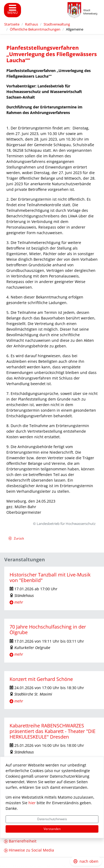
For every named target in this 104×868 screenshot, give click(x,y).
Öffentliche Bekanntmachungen (35, 29)
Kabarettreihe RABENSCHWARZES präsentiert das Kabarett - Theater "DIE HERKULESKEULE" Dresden (53, 731)
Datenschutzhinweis (52, 819)
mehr (19, 602)
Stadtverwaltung (57, 24)
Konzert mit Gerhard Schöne (41, 679)
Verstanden (52, 829)
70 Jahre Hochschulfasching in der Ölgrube (48, 629)
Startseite (12, 24)
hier (32, 803)
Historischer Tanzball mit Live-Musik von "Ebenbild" (50, 577)
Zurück (16, 539)
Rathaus (32, 24)
